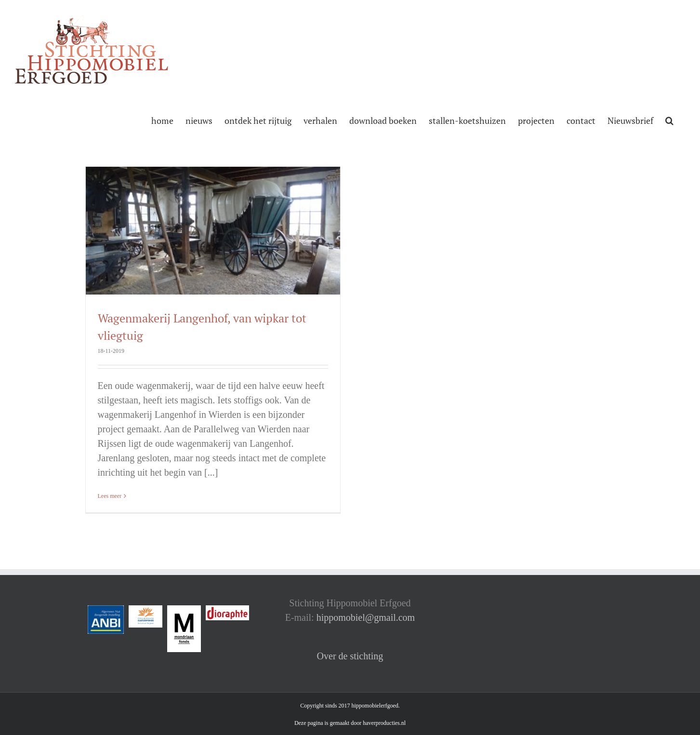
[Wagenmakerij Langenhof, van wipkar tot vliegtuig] (213, 231)
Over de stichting (350, 656)
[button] (669, 120)
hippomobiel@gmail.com (366, 617)
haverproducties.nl (384, 723)
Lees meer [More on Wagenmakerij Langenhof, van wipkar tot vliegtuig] (110, 496)
